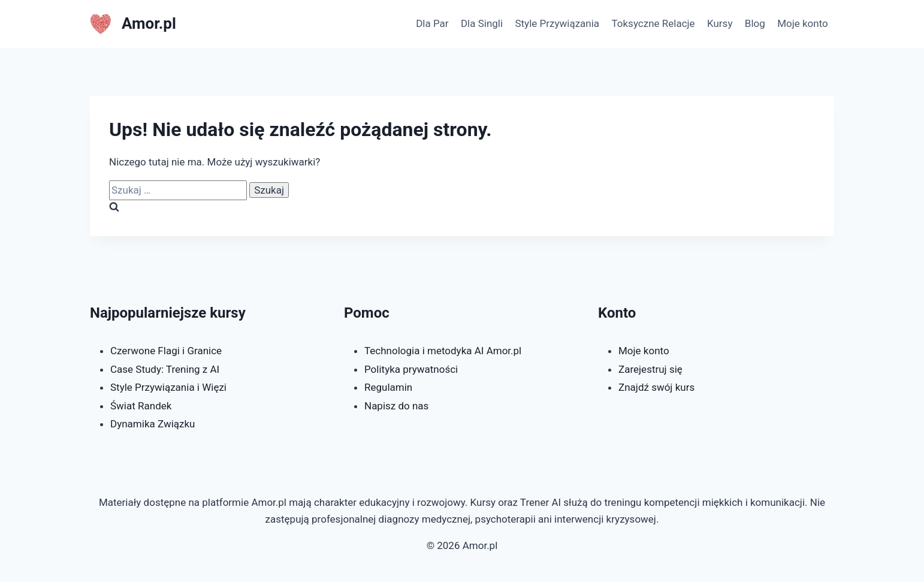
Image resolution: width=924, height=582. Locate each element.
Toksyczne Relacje (653, 23)
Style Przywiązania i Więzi (168, 387)
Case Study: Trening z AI (165, 369)
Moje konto (803, 23)
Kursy (720, 23)
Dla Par (432, 23)
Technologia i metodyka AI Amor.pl (443, 351)
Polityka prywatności (411, 369)
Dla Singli (482, 23)
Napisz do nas (396, 406)
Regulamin (388, 387)
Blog (755, 23)
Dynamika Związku (153, 424)
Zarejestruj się (650, 369)
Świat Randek (141, 406)
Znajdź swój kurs (656, 387)
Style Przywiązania (557, 23)
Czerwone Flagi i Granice (166, 351)
